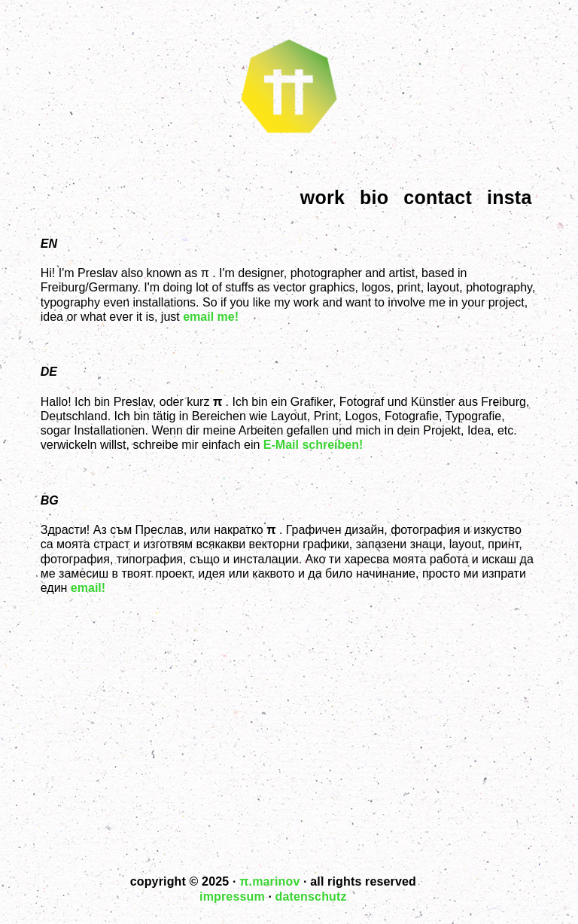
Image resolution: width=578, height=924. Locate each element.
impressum (232, 897)
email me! (211, 317)
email (86, 588)
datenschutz (311, 897)
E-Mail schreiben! (313, 445)
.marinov (269, 881)
